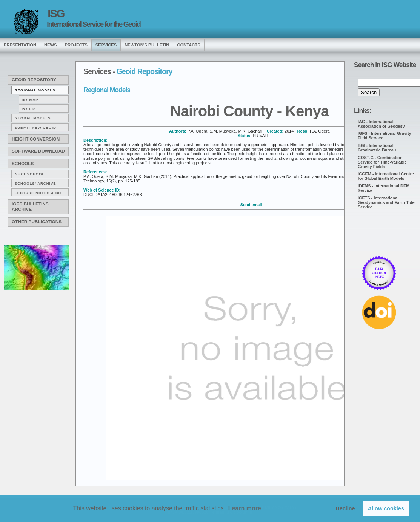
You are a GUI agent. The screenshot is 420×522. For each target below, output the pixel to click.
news (51, 45)
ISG (56, 14)
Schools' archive (35, 183)
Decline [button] (345, 508)
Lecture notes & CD (38, 193)
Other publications (37, 222)
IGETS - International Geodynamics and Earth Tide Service (386, 202)
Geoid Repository (34, 80)
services (106, 45)
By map (30, 100)
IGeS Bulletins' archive (31, 207)
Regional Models (35, 90)
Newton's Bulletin (147, 45)
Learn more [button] (245, 508)
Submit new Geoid (35, 127)
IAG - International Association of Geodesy (381, 124)
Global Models (33, 118)
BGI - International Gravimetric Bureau (377, 148)
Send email (251, 205)
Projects (76, 45)
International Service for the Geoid (94, 24)
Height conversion (36, 139)
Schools (23, 164)
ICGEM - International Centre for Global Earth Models (386, 176)
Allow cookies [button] (386, 508)
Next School (30, 174)
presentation (20, 45)
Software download (38, 151)
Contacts (188, 45)
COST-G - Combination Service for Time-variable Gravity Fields (382, 162)
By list (30, 109)
